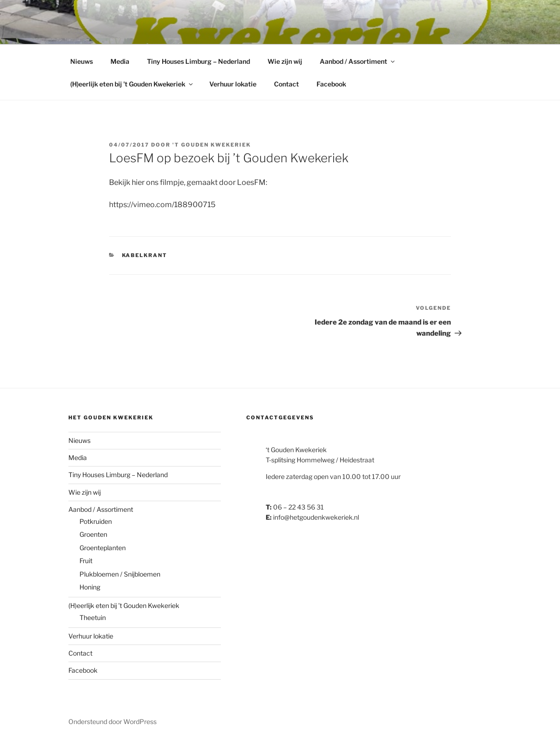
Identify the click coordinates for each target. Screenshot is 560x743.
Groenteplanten (103, 548)
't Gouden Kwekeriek (212, 145)
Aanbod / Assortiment (358, 61)
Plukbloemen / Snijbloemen (120, 574)
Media (120, 61)
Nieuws (82, 61)
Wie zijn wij (285, 61)
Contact (286, 84)
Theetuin (93, 617)
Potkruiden (96, 521)
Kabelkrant (145, 255)
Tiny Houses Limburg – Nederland (198, 61)
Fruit (86, 561)
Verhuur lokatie (233, 84)
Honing (90, 587)
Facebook (331, 84)
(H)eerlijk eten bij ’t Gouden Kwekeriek (132, 84)
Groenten (93, 534)
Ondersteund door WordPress (113, 722)
